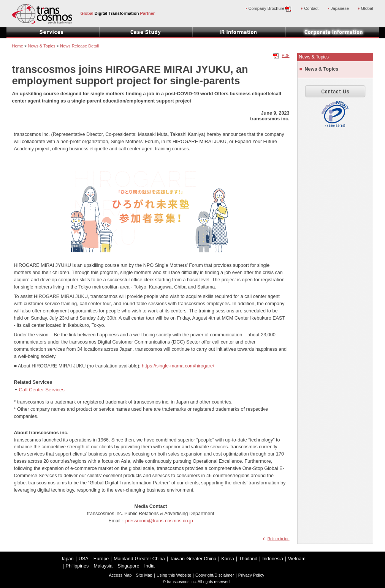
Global (367, 8)
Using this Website (174, 575)
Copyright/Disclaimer (215, 575)
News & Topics (322, 69)
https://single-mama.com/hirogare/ (178, 366)
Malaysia (103, 566)
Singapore (128, 566)
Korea (228, 559)
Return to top (279, 539)
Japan (67, 559)
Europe (101, 559)
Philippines (77, 566)
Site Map (144, 575)
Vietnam (297, 559)
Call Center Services (42, 390)
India (150, 566)
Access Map (120, 575)
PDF (286, 56)
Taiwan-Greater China (193, 559)
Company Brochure (270, 8)
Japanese (340, 8)
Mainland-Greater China (139, 559)
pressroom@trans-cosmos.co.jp (159, 521)
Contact (311, 8)
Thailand (248, 559)
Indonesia (273, 559)
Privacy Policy (251, 575)
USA (84, 559)
